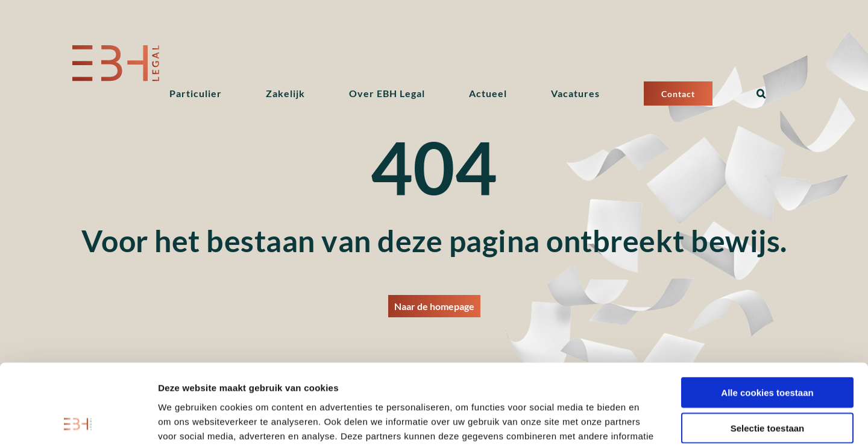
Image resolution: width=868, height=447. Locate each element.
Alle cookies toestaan (767, 317)
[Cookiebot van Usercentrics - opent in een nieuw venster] (78, 423)
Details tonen (651, 423)
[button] (761, 94)
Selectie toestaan (768, 353)
